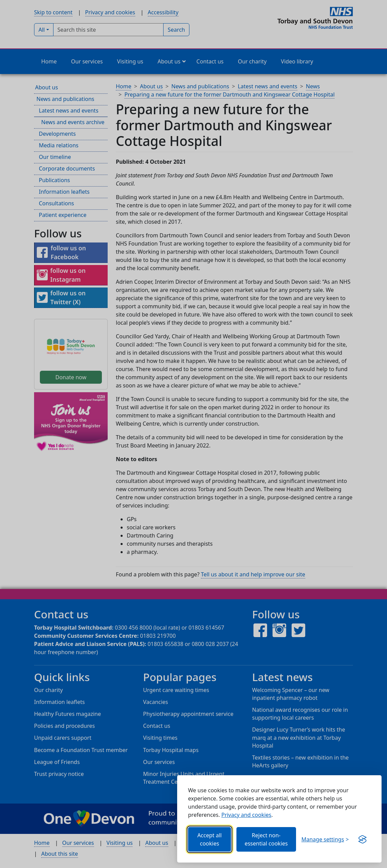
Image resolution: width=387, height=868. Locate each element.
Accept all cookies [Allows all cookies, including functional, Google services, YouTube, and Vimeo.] (210, 839)
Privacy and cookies (246, 815)
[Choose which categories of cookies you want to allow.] (325, 839)
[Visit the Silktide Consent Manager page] (362, 839)
